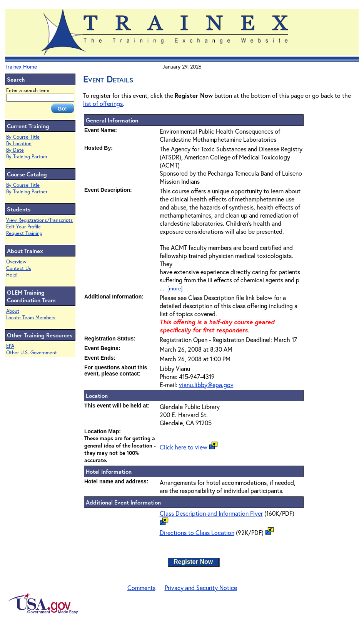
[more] (175, 288)
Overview (16, 262)
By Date (15, 150)
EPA (10, 346)
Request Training (24, 233)
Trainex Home (21, 66)
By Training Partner (27, 157)
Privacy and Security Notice (201, 588)
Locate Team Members (31, 318)
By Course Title (23, 137)
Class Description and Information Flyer (211, 513)
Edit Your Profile (23, 227)
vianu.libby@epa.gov (206, 385)
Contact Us (19, 268)
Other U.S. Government (32, 353)
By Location (19, 143)
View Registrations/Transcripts (39, 220)
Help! (12, 275)
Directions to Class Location (197, 532)
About (13, 311)
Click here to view (184, 447)
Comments (141, 588)
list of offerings (103, 103)
